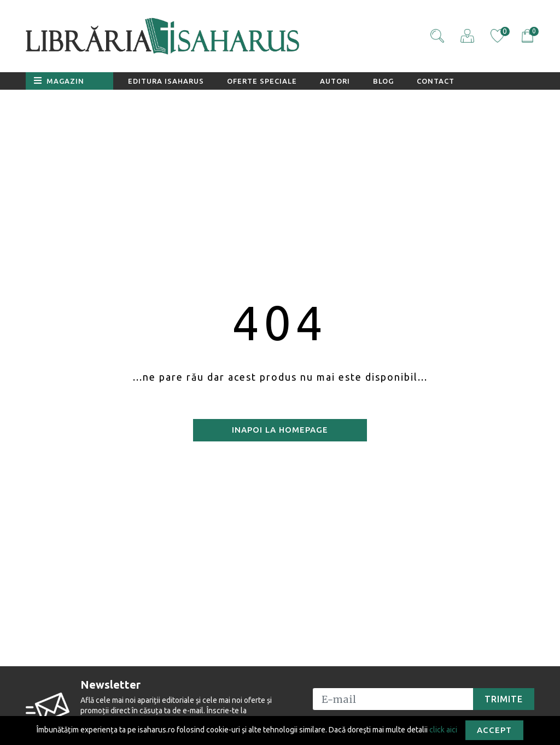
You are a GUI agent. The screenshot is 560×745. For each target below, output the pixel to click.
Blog (383, 81)
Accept (494, 730)
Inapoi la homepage (280, 430)
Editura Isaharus (166, 81)
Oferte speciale (262, 81)
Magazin (59, 80)
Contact (436, 81)
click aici (443, 729)
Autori (335, 81)
